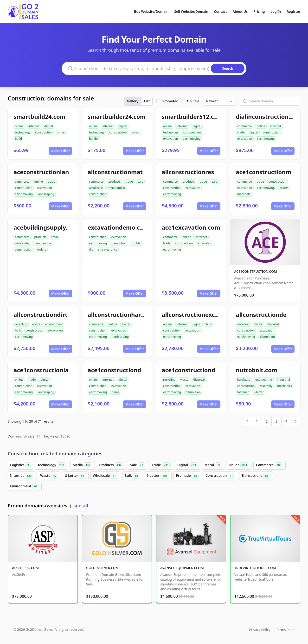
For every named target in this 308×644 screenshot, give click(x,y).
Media (83, 465)
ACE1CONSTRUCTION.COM (256, 271)
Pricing (259, 11)
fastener (243, 392)
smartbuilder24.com (117, 116)
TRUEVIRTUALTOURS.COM (255, 568)
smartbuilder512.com (192, 116)
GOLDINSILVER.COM (102, 568)
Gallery (133, 101)
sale (140, 182)
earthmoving (192, 139)
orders (284, 188)
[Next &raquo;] (296, 421)
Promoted (170, 101)
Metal (213, 465)
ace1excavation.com (191, 227)
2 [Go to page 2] (267, 421)
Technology (52, 465)
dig (91, 249)
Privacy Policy (260, 630)
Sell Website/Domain (191, 11)
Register (293, 11)
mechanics (285, 386)
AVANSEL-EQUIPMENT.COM (182, 568)
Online (239, 465)
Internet (22, 476)
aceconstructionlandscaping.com (61, 172)
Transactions (256, 476)
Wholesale (105, 476)
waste (36, 324)
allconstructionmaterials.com (130, 172)
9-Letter (158, 476)
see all (81, 506)
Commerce (269, 465)
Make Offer (61, 151)
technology (23, 132)
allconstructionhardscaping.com (134, 315)
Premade (187, 476)
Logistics (20, 465)
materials (244, 194)
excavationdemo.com (118, 227)
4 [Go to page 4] (286, 421)
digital (49, 126)
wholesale (96, 188)
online (19, 126)
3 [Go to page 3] (276, 421)
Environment (25, 486)
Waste (49, 476)
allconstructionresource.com (203, 172)
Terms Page (285, 630)
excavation (171, 139)
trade (241, 132)
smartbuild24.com (39, 116)
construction (44, 132)
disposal (273, 324)
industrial (284, 380)
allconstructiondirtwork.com (55, 315)
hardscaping (120, 337)
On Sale (193, 101)
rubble (136, 243)
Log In (276, 11)
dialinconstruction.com (269, 116)
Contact (221, 11)
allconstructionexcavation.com (206, 315)
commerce (244, 126)
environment (54, 324)
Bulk (132, 476)
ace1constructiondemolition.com (209, 370)
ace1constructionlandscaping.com (63, 370)
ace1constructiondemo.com (128, 370)
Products (111, 465)
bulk (18, 330)
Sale (138, 465)
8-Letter (76, 476)
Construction (220, 476)
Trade (161, 465)
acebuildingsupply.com (47, 227)
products (114, 182)
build (18, 139)
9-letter (259, 392)
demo (116, 392)
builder (94, 139)
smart (61, 132)
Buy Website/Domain (151, 11)
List (147, 101)
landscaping (46, 194)
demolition (119, 243)
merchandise (117, 188)
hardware (244, 380)
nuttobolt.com (257, 370)
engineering (264, 380)
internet (34, 126)
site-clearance (108, 249)
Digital (188, 465)
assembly (266, 386)
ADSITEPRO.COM (25, 568)
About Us (240, 11)
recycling (21, 324)
